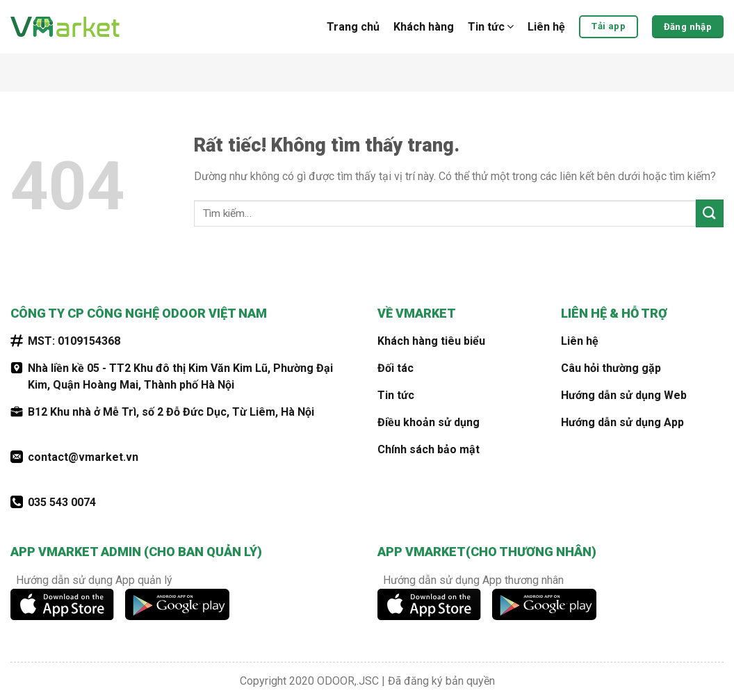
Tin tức (491, 27)
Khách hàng (424, 27)
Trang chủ (353, 27)
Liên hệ (546, 27)
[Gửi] (710, 213)
